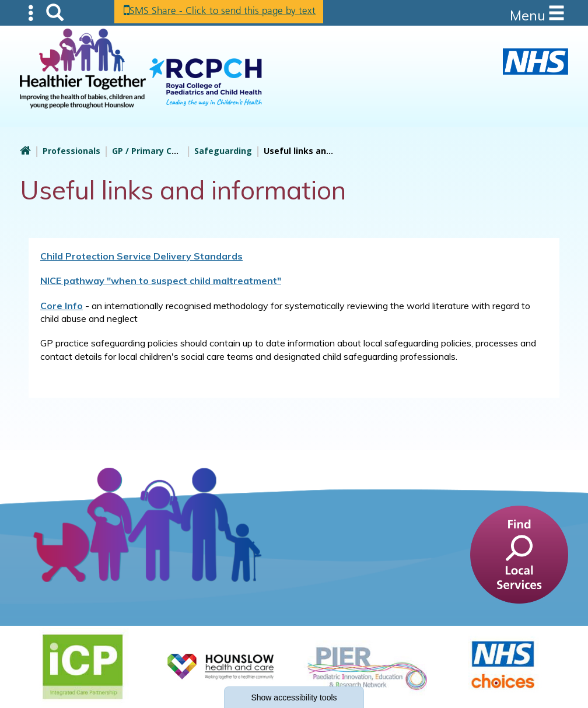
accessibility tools (294, 698)
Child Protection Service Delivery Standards (141, 256)
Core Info (62, 306)
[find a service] (519, 554)
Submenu (32, 12)
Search (55, 12)
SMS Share (231, 11)
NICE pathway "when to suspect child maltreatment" (161, 281)
